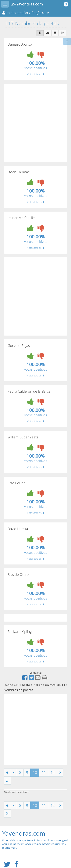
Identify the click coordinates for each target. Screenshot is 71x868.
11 (44, 772)
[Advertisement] (35, 123)
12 (53, 772)
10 (35, 772)
